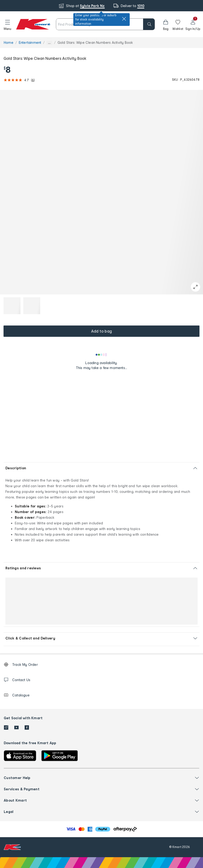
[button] (8, 24)
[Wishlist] (178, 24)
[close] (124, 19)
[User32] (193, 24)
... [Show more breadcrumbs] (49, 43)
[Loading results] (101, 355)
